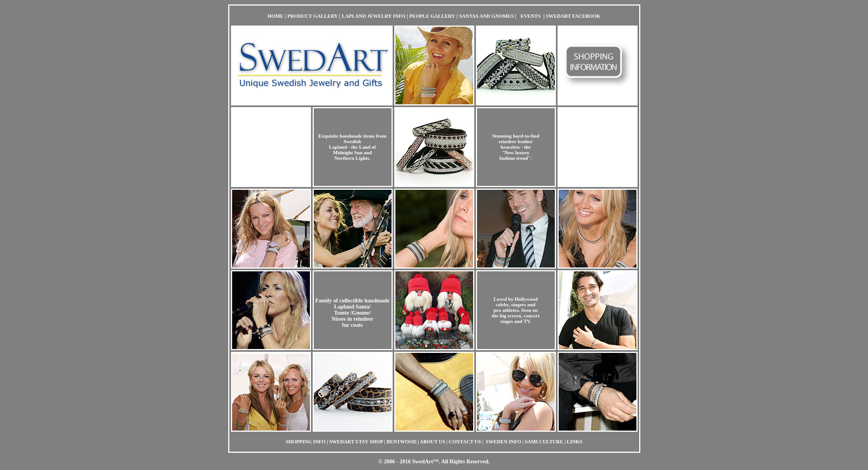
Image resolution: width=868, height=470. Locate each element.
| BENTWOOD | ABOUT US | (416, 442)
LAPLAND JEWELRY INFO (374, 16)
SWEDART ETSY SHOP (356, 442)
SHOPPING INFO (306, 442)
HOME (276, 16)
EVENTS (530, 16)
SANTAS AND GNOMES (486, 16)
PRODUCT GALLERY (313, 16)
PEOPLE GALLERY (432, 16)
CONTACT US (465, 442)
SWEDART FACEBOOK (573, 16)
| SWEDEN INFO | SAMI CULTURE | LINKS (532, 442)
